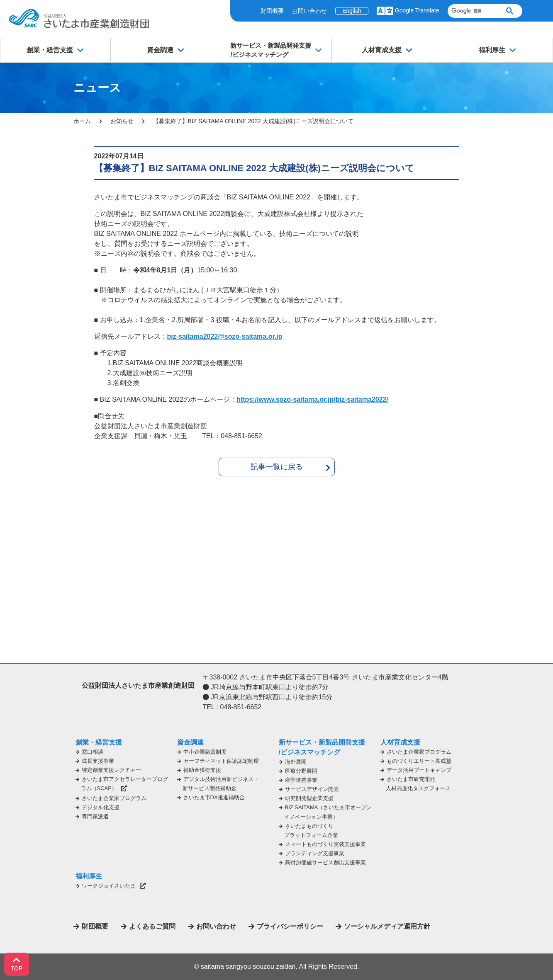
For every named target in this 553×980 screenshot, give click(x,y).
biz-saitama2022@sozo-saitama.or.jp (225, 336)
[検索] (472, 11)
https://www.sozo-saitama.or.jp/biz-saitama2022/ (312, 399)
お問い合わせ (309, 11)
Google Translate (417, 10)
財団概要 (272, 11)
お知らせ (122, 121)
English (352, 11)
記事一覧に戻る (277, 467)
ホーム (82, 121)
